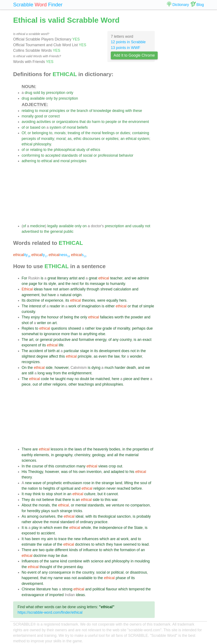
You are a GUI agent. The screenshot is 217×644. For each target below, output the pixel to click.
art (55, 323)
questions (59, 328)
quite (50, 550)
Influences (30, 561)
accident (36, 351)
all (116, 455)
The (25, 306)
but (44, 295)
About (26, 505)
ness (59, 255)
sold (37, 93)
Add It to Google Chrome (134, 55)
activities (44, 122)
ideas (38, 289)
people (111, 122)
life (61, 345)
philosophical (65, 150)
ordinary (87, 522)
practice (101, 522)
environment (139, 122)
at (58, 351)
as (70, 139)
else (102, 334)
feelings (108, 133)
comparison (140, 505)
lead (145, 544)
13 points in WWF (126, 48)
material (132, 455)
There (26, 449)
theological (107, 516)
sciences (29, 460)
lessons (57, 449)
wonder (136, 356)
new (28, 483)
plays (46, 511)
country (125, 340)
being (69, 317)
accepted (53, 155)
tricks (78, 511)
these (137, 111)
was (64, 472)
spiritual (67, 488)
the (73, 111)
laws (78, 449)
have (48, 289)
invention (94, 472)
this (62, 356)
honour (53, 317)
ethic (77, 139)
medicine (38, 226)
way (49, 373)
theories (89, 300)
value (47, 544)
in (63, 306)
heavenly (101, 449)
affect (54, 356)
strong (67, 589)
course (38, 466)
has (28, 539)
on (43, 127)
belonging (40, 133)
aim (50, 539)
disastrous (138, 572)
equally (112, 300)
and (56, 161)
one (25, 284)
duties (125, 133)
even (103, 356)
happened (30, 578)
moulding (142, 561)
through (93, 289)
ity (22, 255)
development (110, 351)
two (42, 550)
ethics (95, 150)
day (80, 567)
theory (27, 477)
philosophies (113, 384)
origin (77, 295)
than (74, 334)
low (99, 328)
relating (28, 111)
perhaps (139, 328)
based (35, 127)
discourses (92, 139)
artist (73, 278)
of (91, 111)
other (47, 384)
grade (107, 328)
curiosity (28, 312)
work (72, 306)
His (24, 472)
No (24, 572)
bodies (115, 449)
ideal (79, 516)
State (138, 528)
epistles (112, 139)
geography (64, 455)
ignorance (52, 334)
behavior (126, 155)
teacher (116, 278)
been (36, 539)
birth (52, 351)
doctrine (33, 300)
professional (108, 155)
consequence (60, 572)
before (137, 488)
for (40, 284)
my (44, 539)
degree (42, 356)
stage (85, 351)
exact (147, 340)
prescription (56, 93)
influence (90, 550)
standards (70, 155)
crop (112, 466)
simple (149, 306)
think (37, 494)
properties (141, 449)
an (123, 139)
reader (55, 306)
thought (46, 567)
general (56, 231)
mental (81, 505)
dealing (118, 111)
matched (102, 379)
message (97, 284)
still (31, 373)
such (55, 511)
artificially (78, 289)
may (70, 379)
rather (90, 328)
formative (86, 340)
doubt (85, 379)
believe (48, 500)
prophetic (54, 483)
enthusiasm (73, 483)
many (81, 466)
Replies (28, 328)
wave (37, 483)
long (41, 373)
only (70, 93)
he (52, 379)
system (56, 127)
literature (43, 589)
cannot (112, 494)
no (77, 379)
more (65, 334)
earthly (27, 455)
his (75, 472)
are (24, 373)
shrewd (106, 289)
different (62, 550)
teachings (86, 384)
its (46, 284)
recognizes (31, 362)
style (52, 284)
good (39, 116)
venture (118, 505)
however (62, 368)
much (109, 368)
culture (90, 494)
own (82, 472)
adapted (118, 472)
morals (60, 133)
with (129, 111)
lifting (129, 483)
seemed (130, 544)
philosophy (42, 144)
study (81, 150)
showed (74, 328)
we (134, 278)
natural (66, 295)
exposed (29, 533)
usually (138, 226)
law (117, 356)
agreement (31, 295)
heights (49, 488)
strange (108, 483)
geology (99, 455)
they (109, 544)
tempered (137, 589)
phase (121, 578)
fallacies (107, 317)
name (58, 578)
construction (65, 466)
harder (120, 368)
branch (82, 111)
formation (128, 550)
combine (75, 561)
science (97, 561)
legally (53, 226)
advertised (30, 231)
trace (62, 539)
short (58, 494)
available (37, 98)
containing (140, 133)
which (48, 528)
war (115, 500)
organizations (67, 122)
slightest (29, 356)
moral (44, 111)
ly (39, 255)
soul (144, 483)
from (57, 373)
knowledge (102, 111)
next (75, 284)
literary (63, 278)
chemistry (82, 455)
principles (57, 111)
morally (28, 116)
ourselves (47, 516)
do (89, 122)
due (150, 328)
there (145, 379)
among (33, 516)
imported (56, 595)
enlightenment (80, 373)
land (119, 483)
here (116, 379)
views (103, 466)
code (45, 379)
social (88, 155)
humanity (118, 284)
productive (62, 340)
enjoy (35, 317)
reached (124, 488)
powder (137, 317)
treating (74, 133)
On (24, 368)
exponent (29, 345)
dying (96, 368)
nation (33, 488)
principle (85, 356)
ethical (131, 139)
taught (60, 379)
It (23, 494)
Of (24, 133)
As (24, 516)
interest (35, 306)
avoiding (29, 122)
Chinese (29, 589)
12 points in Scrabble (128, 42)
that (83, 122)
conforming (31, 155)
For (24, 278)
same (55, 561)
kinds (74, 550)
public (69, 231)
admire (143, 278)
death (131, 368)
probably (144, 516)
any (115, 340)
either (110, 306)
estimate (29, 544)
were (101, 300)
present (70, 567)
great (52, 278)
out (35, 384)
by (43, 93)
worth (119, 317)
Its (24, 300)
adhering (29, 161)
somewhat (30, 334)
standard (67, 522)
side (49, 368)
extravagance (33, 595)
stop (49, 494)
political (117, 572)
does (125, 351)
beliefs (82, 127)
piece (128, 379)
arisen (64, 289)
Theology (35, 472)
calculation (122, 289)
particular (71, 351)
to (37, 111)
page (33, 284)
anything (90, 334)
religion (99, 488)
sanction (124, 516)
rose (87, 483)
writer (41, 323)
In (23, 466)
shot (25, 323)
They (26, 317)
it (105, 494)
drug (29, 93)
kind (64, 561)
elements (41, 455)
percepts (29, 139)
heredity (34, 511)
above (38, 522)
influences (90, 539)
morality (48, 139)
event (32, 572)
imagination (91, 306)
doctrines (83, 544)
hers (123, 300)
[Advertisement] (88, 194)
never (111, 488)
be (92, 379)
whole (86, 528)
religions (60, 384)
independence (111, 528)
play (35, 528)
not (147, 226)
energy (101, 340)
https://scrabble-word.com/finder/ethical (50, 612)
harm (96, 122)
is (42, 278)
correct (54, 116)
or (68, 111)
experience (54, 300)
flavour (112, 589)
